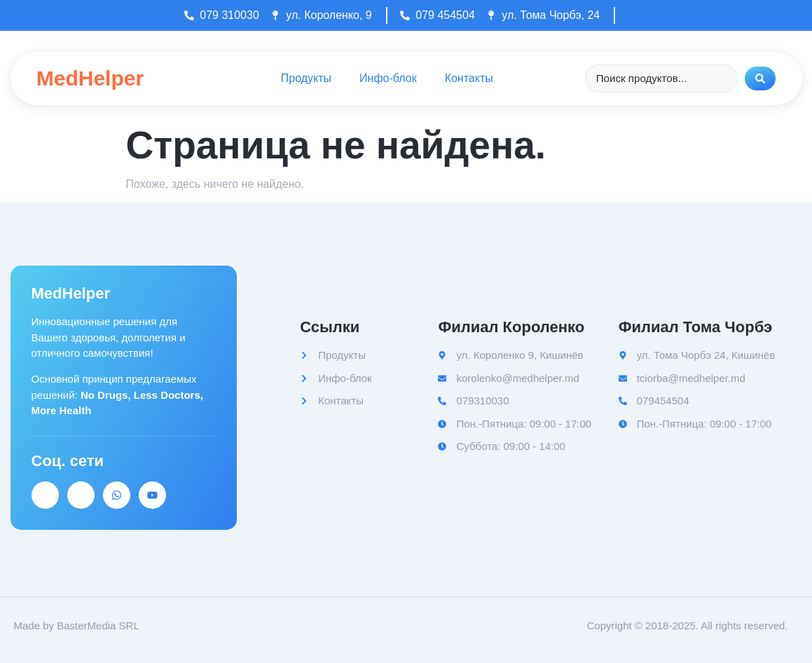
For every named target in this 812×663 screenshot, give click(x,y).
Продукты (306, 78)
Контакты (469, 78)
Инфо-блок (388, 78)
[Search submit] (760, 78)
